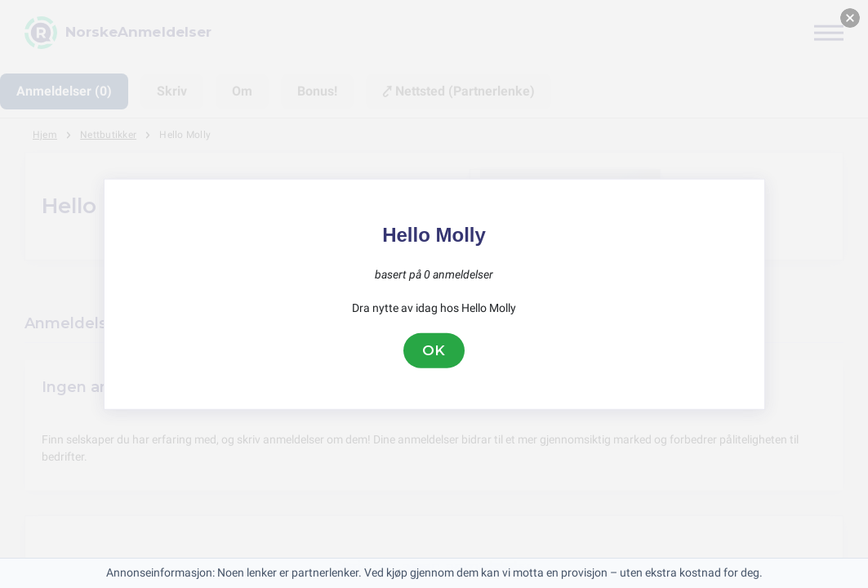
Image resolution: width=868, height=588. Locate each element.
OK (434, 350)
